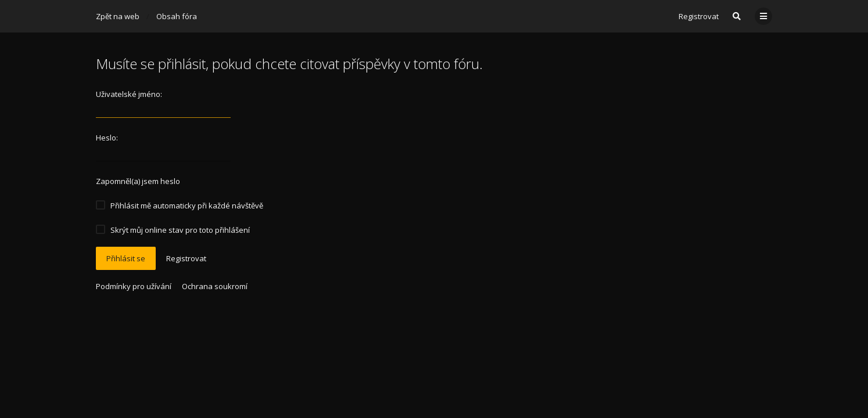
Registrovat (699, 16)
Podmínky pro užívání (134, 286)
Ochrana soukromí (215, 286)
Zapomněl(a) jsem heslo (138, 181)
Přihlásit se (126, 258)
